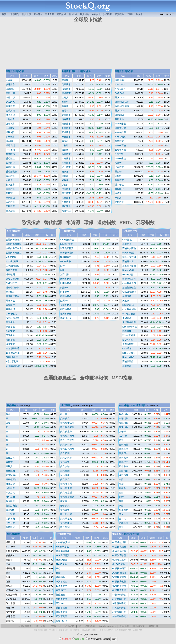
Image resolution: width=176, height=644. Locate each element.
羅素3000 (120, 98)
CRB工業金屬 (129, 257)
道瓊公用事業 (13, 288)
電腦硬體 (10, 309)
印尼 (121, 514)
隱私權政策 (139, 626)
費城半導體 (120, 150)
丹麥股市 (66, 163)
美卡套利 (53, 630)
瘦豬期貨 (10, 527)
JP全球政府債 (119, 595)
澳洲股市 (10, 84)
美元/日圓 (65, 453)
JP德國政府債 (119, 616)
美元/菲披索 (66, 484)
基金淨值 (38, 14)
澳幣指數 (10, 340)
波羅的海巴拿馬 (14, 248)
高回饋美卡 (75, 630)
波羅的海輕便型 (14, 253)
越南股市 (10, 185)
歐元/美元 (65, 414)
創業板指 (10, 154)
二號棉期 (10, 519)
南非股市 (66, 193)
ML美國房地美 (119, 586)
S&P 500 (119, 93)
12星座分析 (55, 626)
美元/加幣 (65, 510)
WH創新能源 (129, 335)
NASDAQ (120, 84)
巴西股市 (119, 167)
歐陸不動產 (66, 309)
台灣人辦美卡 (25, 626)
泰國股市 (10, 189)
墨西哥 (118, 172)
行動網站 (70, 626)
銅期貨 (9, 466)
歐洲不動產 (66, 314)
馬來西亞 (10, 198)
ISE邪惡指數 (66, 244)
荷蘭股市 (66, 154)
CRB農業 (127, 348)
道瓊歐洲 (10, 274)
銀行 (62, 266)
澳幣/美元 (65, 501)
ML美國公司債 (119, 568)
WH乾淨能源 (129, 314)
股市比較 (73, 14)
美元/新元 (65, 479)
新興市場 (124, 449)
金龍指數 (124, 423)
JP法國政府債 (119, 612)
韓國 (121, 501)
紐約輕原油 (11, 479)
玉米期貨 (10, 488)
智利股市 (119, 180)
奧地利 (65, 111)
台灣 (121, 497)
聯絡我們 (153, 626)
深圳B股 (10, 137)
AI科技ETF (138, 630)
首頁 (4, 14)
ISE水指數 (128, 340)
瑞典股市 (66, 124)
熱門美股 (108, 14)
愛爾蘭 (65, 180)
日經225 (10, 89)
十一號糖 (10, 514)
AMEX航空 (11, 283)
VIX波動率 (11, 257)
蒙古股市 (10, 176)
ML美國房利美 (119, 582)
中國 (121, 479)
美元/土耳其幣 (67, 440)
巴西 (121, 493)
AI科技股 (96, 14)
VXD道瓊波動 (13, 261)
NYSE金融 (65, 261)
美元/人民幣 (66, 458)
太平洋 (122, 432)
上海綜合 (10, 119)
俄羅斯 (65, 80)
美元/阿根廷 (66, 523)
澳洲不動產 (66, 279)
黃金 (8, 414)
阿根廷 (118, 176)
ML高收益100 (119, 560)
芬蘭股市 (66, 128)
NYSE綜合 (120, 89)
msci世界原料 (129, 283)
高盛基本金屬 (129, 266)
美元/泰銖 (65, 475)
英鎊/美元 (65, 418)
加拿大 (118, 163)
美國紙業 (10, 292)
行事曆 (130, 14)
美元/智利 (65, 527)
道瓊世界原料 (129, 279)
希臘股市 (66, 137)
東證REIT (65, 288)
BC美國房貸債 (119, 577)
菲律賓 (9, 193)
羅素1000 (120, 111)
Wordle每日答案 (87, 626)
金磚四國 (124, 445)
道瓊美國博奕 (67, 248)
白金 (8, 423)
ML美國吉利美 (119, 590)
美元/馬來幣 (66, 488)
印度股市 (10, 206)
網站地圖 (124, 626)
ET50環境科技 (130, 327)
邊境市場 (124, 523)
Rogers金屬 (128, 270)
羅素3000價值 (122, 106)
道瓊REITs (65, 318)
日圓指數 (10, 335)
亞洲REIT (65, 301)
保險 (62, 270)
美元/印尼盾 (66, 493)
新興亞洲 (124, 453)
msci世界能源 (129, 309)
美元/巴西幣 (66, 514)
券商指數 (65, 274)
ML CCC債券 (118, 564)
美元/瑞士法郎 (67, 423)
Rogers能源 (128, 305)
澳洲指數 (124, 475)
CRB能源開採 (129, 292)
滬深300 (10, 141)
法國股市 (66, 89)
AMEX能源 (120, 132)
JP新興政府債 (119, 599)
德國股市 (66, 93)
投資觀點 (119, 14)
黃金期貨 (10, 458)
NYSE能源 (120, 137)
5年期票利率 (12, 357)
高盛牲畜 (127, 366)
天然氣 (126, 301)
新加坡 (9, 180)
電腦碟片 (10, 305)
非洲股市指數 (84, 71)
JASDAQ (10, 102)
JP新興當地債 (13, 366)
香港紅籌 (10, 167)
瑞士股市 (66, 167)
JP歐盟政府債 (119, 603)
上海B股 (10, 128)
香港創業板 (11, 172)
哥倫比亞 (119, 189)
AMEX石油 (120, 145)
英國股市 (66, 84)
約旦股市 (66, 198)
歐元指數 (10, 327)
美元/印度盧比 (67, 497)
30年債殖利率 (13, 348)
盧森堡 (65, 150)
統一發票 (40, 626)
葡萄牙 (65, 176)
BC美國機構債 (119, 573)
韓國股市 (10, 106)
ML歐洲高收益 (119, 555)
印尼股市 (10, 202)
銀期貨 (9, 462)
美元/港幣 (65, 462)
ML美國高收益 (119, 547)
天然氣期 (10, 471)
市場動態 (15, 14)
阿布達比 (66, 206)
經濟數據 (61, 14)
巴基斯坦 (10, 211)
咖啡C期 (10, 510)
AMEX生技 (120, 159)
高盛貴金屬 (128, 261)
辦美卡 (139, 14)
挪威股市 (66, 132)
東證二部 (10, 98)
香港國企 (10, 163)
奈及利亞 (66, 211)
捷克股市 (66, 119)
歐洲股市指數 (68, 71)
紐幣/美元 (65, 506)
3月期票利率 (12, 361)
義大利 (65, 141)
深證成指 (10, 145)
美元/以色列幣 (67, 449)
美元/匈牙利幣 (67, 436)
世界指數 (124, 414)
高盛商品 (127, 244)
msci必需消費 (13, 318)
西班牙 (65, 172)
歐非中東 (124, 466)
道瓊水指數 (128, 344)
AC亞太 (123, 436)
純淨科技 (127, 331)
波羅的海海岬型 (14, 244)
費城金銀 (119, 119)
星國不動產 (66, 296)
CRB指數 (127, 240)
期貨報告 (85, 14)
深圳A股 (10, 132)
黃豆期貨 (10, 501)
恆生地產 (65, 292)
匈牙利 (65, 102)
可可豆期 (10, 497)
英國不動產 (66, 305)
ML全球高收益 (119, 551)
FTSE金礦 (128, 274)
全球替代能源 (129, 322)
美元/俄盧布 (66, 432)
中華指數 (124, 418)
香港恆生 (10, 159)
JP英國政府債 (119, 608)
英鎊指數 (10, 331)
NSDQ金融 (66, 257)
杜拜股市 (66, 202)
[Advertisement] (88, 46)
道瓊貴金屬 (120, 128)
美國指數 (124, 471)
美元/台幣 (65, 466)
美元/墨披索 (66, 519)
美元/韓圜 (65, 471)
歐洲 (121, 440)
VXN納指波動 (13, 266)
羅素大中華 (11, 270)
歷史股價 (26, 14)
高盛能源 (127, 296)
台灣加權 (10, 111)
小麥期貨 (10, 493)
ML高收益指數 (119, 542)
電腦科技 (10, 301)
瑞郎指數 (10, 344)
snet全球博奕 (67, 253)
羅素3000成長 (122, 102)
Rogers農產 (128, 357)
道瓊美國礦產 (129, 288)
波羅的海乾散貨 (14, 240)
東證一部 (10, 93)
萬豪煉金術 (63, 630)
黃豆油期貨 (11, 506)
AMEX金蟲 (120, 124)
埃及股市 (66, 189)
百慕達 (118, 193)
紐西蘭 (9, 80)
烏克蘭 (65, 106)
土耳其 (65, 98)
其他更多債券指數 (130, 534)
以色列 (65, 185)
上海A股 (10, 124)
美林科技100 (12, 296)
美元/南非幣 (66, 445)
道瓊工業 (119, 80)
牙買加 (118, 198)
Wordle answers (107, 626)
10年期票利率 (13, 353)
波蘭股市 (66, 115)
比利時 (65, 145)
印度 (121, 484)
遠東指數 (124, 427)
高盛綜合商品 (129, 248)
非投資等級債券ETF (123, 630)
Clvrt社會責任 (67, 240)
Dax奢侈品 (11, 314)
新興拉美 (124, 462)
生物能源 (127, 318)
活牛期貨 (10, 523)
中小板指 (10, 150)
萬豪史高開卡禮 (40, 630)
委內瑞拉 (119, 185)
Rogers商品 (128, 253)
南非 (121, 527)
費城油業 (119, 141)
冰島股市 (66, 159)
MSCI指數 (124, 405)
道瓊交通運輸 (13, 279)
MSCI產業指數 (138, 405)
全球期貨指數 (14, 534)
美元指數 (10, 322)
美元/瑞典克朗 (67, 427)
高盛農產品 (128, 361)
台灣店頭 (10, 115)
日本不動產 (66, 283)
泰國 (121, 506)
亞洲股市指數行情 (15, 71)
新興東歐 (124, 458)
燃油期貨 (10, 484)
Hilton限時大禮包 (89, 630)
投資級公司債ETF (105, 630)
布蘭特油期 (11, 475)
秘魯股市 (119, 202)
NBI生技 (119, 154)
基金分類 (50, 14)
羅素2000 (120, 115)
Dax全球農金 (129, 353)
